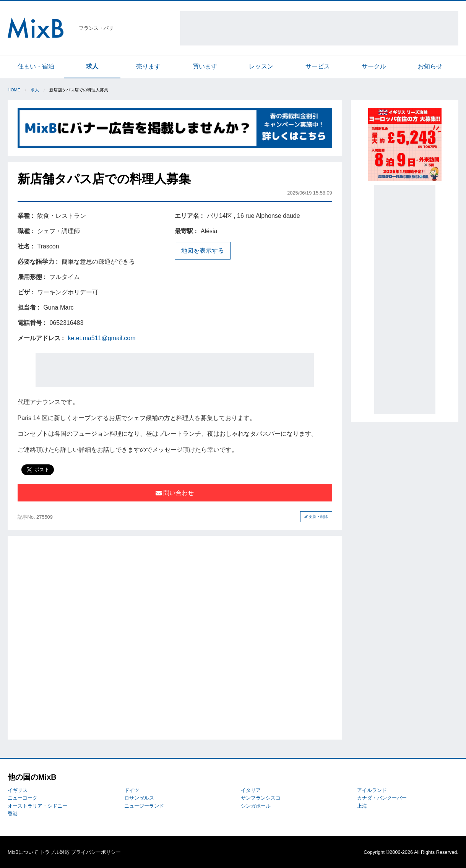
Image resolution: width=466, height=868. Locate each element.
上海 (362, 806)
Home (14, 90)
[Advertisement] (319, 28)
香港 (13, 814)
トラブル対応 (55, 852)
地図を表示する (203, 251)
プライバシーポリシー (96, 852)
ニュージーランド (144, 806)
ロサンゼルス (139, 798)
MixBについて (23, 852)
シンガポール (256, 806)
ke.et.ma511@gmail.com (101, 338)
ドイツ (132, 790)
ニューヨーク (23, 798)
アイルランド (372, 790)
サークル (374, 66)
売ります (148, 66)
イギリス (18, 790)
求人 (92, 66)
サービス (318, 66)
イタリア (251, 790)
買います (205, 66)
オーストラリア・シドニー (37, 806)
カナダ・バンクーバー (382, 798)
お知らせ (430, 66)
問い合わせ (175, 493)
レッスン (261, 66)
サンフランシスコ (261, 798)
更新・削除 (316, 517)
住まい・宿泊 (36, 66)
